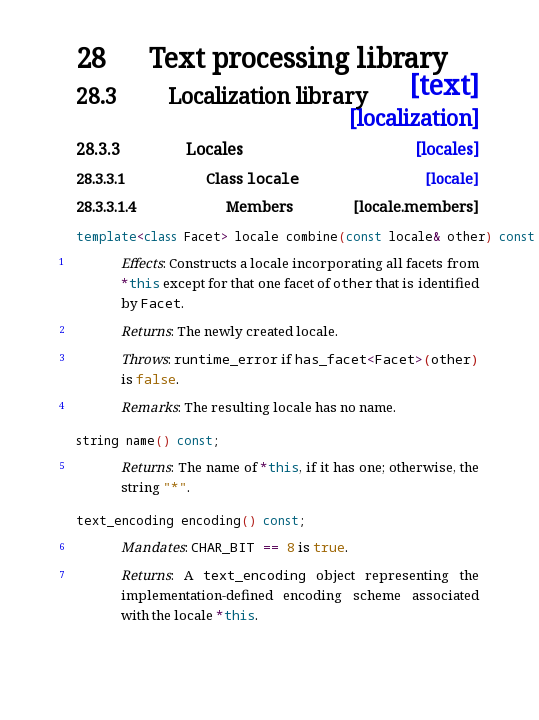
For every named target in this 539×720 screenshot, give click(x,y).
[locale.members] (416, 206)
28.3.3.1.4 (106, 206)
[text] (444, 85)
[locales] (447, 149)
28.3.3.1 (100, 178)
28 (91, 58)
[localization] (414, 117)
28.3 (96, 95)
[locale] (452, 178)
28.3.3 (98, 149)
